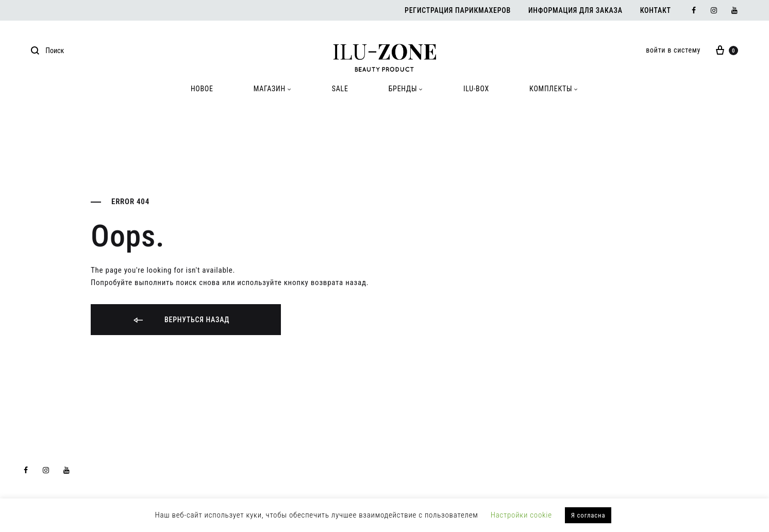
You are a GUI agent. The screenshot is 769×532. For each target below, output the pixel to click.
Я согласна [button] (588, 515)
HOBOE (202, 89)
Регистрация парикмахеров (458, 10)
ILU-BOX (476, 89)
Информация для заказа (575, 10)
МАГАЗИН (273, 89)
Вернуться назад (181, 320)
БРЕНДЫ (406, 89)
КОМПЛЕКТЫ (554, 89)
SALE (340, 89)
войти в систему (673, 50)
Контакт (656, 10)
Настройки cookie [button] (521, 515)
